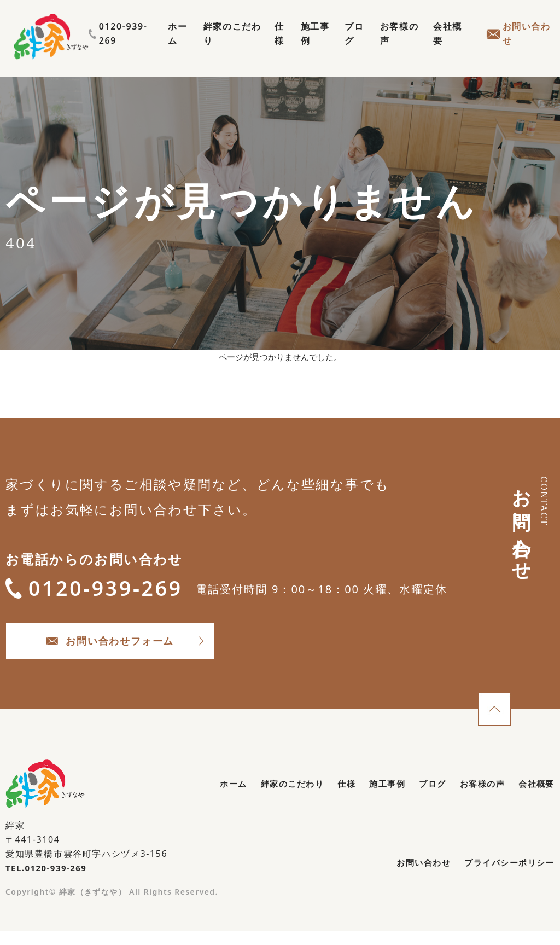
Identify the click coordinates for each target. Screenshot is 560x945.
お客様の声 (393, 46)
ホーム (159, 46)
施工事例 (304, 46)
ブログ (346, 46)
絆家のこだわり (215, 46)
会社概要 (444, 46)
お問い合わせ (517, 46)
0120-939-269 (516, 26)
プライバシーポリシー (506, 878)
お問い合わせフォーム (142, 652)
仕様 (267, 46)
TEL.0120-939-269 (49, 882)
